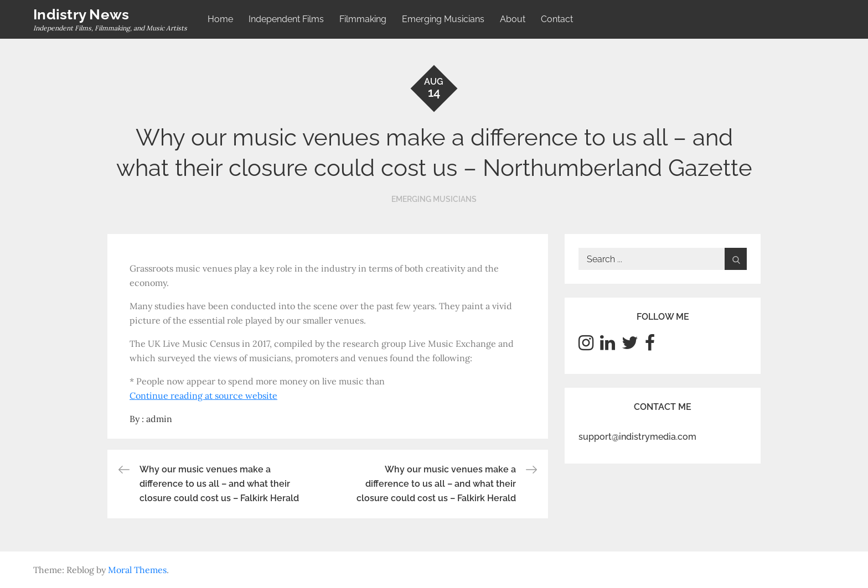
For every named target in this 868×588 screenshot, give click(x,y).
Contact (557, 19)
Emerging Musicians (443, 19)
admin (159, 419)
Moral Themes (137, 570)
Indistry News (81, 14)
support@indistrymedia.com (637, 437)
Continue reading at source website (203, 396)
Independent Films (286, 19)
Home (220, 19)
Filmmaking (363, 19)
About (513, 19)
